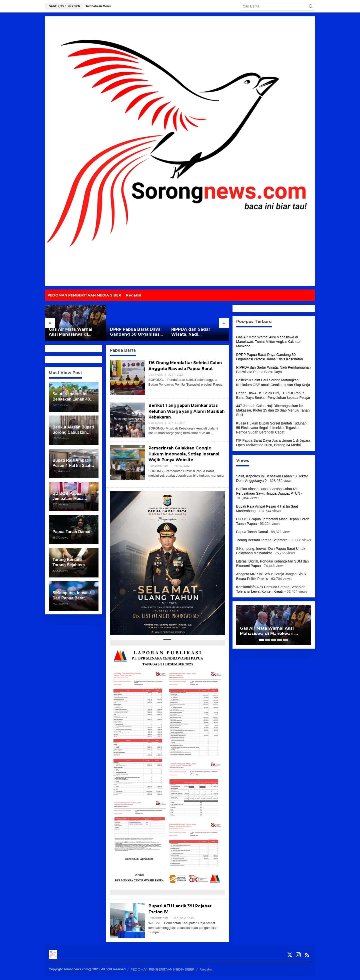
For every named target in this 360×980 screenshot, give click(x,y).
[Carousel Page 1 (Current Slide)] (262, 640)
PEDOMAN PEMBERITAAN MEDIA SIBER (162, 973)
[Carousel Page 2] (268, 640)
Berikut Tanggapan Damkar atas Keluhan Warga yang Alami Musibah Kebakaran (186, 415)
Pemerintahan (158, 469)
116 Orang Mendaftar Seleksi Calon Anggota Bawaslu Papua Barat (185, 368)
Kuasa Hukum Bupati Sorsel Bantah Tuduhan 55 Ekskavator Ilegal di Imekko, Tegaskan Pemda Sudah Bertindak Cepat (271, 428)
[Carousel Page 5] (286, 640)
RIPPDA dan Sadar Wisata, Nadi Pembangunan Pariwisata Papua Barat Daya (196, 332)
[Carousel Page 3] (274, 640)
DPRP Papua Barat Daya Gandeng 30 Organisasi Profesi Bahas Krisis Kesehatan (135, 332)
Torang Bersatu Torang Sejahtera (262, 540)
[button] (311, 6)
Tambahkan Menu (98, 6)
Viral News (156, 380)
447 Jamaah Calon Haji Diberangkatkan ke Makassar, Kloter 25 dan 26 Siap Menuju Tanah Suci (273, 410)
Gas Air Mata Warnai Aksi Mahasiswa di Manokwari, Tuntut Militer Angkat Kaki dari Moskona (74, 332)
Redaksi (206, 973)
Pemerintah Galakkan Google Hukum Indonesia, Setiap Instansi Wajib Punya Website (184, 457)
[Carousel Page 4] (280, 640)
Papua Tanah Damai (252, 532)
